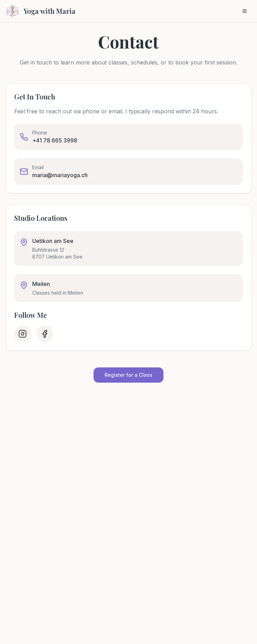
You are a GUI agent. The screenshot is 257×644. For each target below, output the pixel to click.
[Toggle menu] (245, 11)
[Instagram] (23, 334)
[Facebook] (45, 334)
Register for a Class (128, 375)
